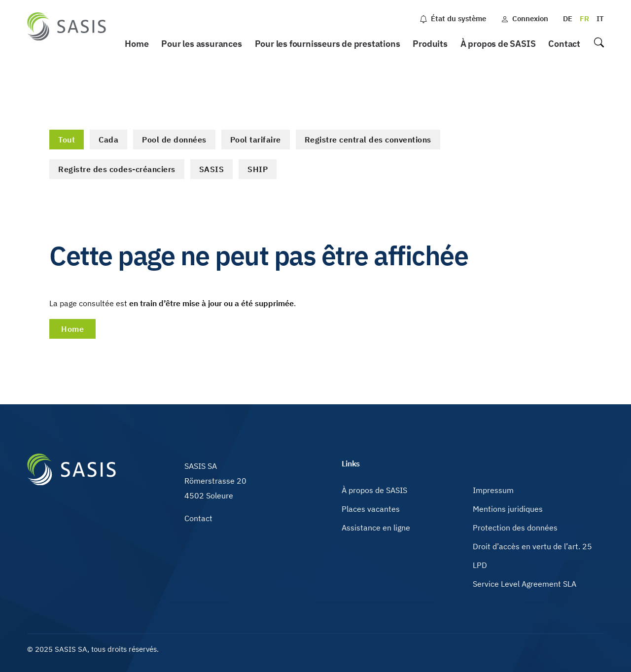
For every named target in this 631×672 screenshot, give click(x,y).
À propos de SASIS (498, 44)
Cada (108, 140)
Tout (67, 140)
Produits (430, 44)
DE (568, 18)
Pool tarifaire (256, 140)
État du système (453, 18)
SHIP (258, 169)
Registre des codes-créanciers (117, 169)
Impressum (493, 490)
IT (600, 18)
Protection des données (515, 528)
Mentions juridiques (508, 509)
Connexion (525, 18)
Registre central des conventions (368, 140)
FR (584, 18)
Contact (564, 44)
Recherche (598, 44)
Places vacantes (371, 509)
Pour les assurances (201, 44)
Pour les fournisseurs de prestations (328, 44)
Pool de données (174, 140)
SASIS (212, 169)
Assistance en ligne (376, 528)
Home (137, 44)
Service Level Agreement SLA (525, 584)
